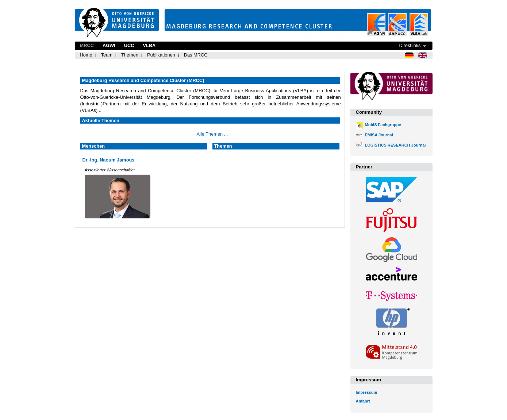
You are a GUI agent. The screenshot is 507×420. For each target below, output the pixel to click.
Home (86, 55)
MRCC (87, 45)
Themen (130, 55)
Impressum (367, 392)
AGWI (109, 45)
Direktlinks (410, 45)
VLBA (149, 45)
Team (107, 55)
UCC (129, 45)
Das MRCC (196, 55)
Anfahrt (363, 401)
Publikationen (161, 55)
